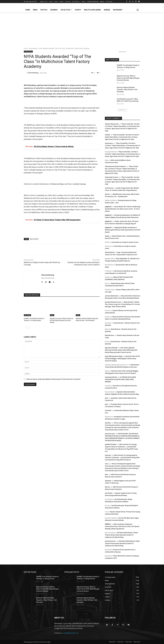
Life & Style (27, 315)
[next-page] (29, 328)
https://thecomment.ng (48, 278)
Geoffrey (108, 423)
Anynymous (109, 143)
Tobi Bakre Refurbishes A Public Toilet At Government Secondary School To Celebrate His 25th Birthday (121, 535)
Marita (107, 194)
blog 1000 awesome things (114, 356)
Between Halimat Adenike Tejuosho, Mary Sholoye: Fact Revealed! (127, 90)
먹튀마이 (108, 524)
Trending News (28, 52)
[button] (138, 10)
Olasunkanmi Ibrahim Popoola (115, 166)
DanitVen (108, 410)
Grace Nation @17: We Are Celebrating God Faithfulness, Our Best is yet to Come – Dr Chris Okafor (123, 209)
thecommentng (33, 73)
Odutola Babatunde (112, 124)
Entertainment (33, 48)
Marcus (107, 487)
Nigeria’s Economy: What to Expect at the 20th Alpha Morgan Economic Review (62, 320)
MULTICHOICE (34, 239)
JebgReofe (108, 207)
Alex (106, 474)
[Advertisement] (82, 29)
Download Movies (111, 377)
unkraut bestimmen (112, 296)
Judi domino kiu (110, 541)
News (52, 315)
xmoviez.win (109, 188)
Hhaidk (107, 135)
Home (26, 48)
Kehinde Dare (109, 335)
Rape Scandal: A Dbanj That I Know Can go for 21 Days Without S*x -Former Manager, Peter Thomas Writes (122, 304)
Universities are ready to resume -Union (125, 242)
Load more (123, 110)
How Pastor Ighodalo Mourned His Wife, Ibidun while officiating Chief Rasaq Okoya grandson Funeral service (121, 350)
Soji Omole (109, 493)
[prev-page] (25, 328)
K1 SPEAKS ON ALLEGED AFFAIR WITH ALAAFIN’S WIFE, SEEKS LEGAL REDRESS (120, 379)
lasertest (108, 455)
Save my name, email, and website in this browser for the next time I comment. (54, 379)
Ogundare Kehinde (111, 348)
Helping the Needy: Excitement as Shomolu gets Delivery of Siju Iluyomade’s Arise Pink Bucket (122, 230)
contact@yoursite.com (71, 633)
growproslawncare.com (113, 302)
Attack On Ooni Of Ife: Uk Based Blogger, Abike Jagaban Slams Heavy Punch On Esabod (122, 358)
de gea (107, 236)
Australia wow (110, 434)
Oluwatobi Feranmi (111, 177)
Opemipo (108, 481)
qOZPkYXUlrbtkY (111, 444)
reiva (107, 464)
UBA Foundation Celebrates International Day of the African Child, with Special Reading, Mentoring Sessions (122, 526)
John (106, 398)
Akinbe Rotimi (110, 252)
